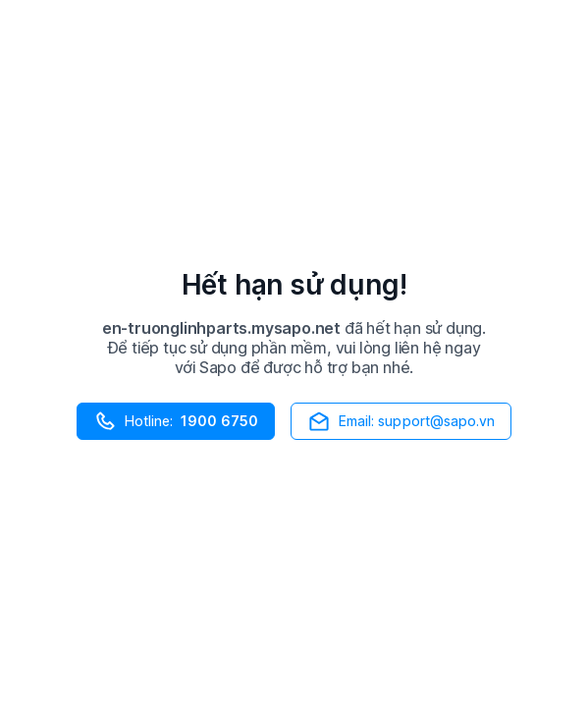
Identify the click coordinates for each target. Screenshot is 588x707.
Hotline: (176, 421)
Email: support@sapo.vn (401, 421)
